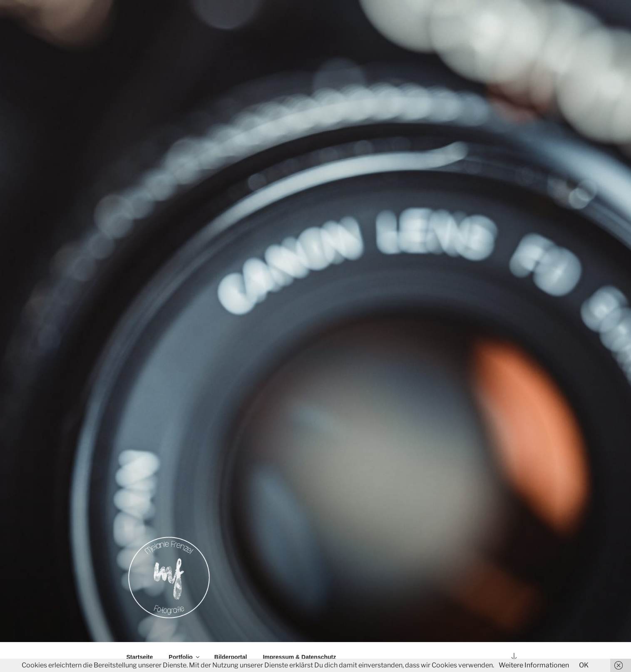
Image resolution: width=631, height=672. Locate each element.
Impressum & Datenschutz (299, 657)
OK (584, 665)
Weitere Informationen (534, 665)
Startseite (140, 657)
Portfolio (185, 657)
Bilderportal (231, 657)
